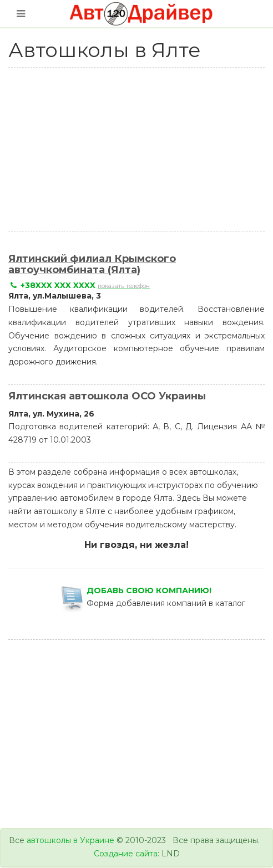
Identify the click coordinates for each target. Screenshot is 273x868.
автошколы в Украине (70, 840)
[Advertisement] (141, 148)
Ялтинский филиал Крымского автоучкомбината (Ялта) (92, 264)
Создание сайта (126, 854)
